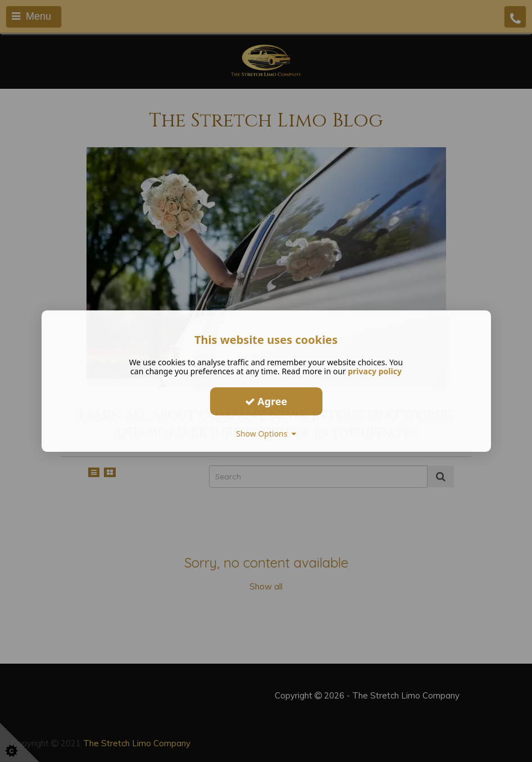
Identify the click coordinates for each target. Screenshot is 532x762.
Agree (266, 401)
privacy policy (375, 371)
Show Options (266, 434)
